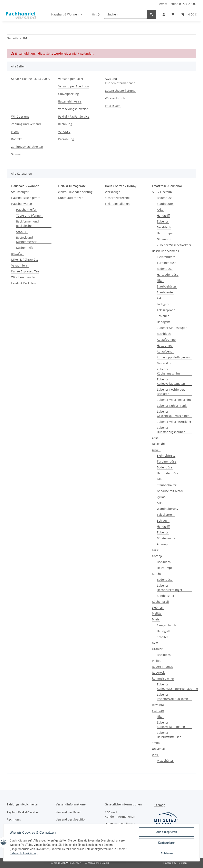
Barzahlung (66, 139)
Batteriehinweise (70, 101)
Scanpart (158, 711)
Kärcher (157, 574)
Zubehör (163, 221)
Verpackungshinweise (73, 109)
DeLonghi (158, 444)
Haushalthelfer (26, 210)
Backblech (164, 227)
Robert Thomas (162, 667)
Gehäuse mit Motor (170, 491)
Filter (160, 280)
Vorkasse (64, 132)
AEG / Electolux (162, 192)
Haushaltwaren (22, 204)
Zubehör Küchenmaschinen (170, 371)
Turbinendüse (167, 263)
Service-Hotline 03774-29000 (177, 4)
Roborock (158, 672)
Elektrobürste (166, 257)
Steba (156, 743)
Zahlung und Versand (26, 124)
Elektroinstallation (117, 204)
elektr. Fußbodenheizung (75, 192)
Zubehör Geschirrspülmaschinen (173, 414)
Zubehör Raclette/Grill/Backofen (172, 697)
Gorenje (157, 556)
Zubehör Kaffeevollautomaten (171, 381)
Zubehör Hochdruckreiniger (170, 588)
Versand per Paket (71, 79)
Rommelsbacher (163, 678)
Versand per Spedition (74, 86)
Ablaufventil (165, 351)
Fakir (155, 550)
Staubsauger (20, 192)
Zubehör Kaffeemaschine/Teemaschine (177, 686)
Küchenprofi (160, 602)
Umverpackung (69, 94)
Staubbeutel (165, 204)
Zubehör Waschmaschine (174, 400)
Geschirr (22, 232)
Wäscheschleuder (23, 277)
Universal (158, 749)
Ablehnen (166, 854)
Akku (160, 210)
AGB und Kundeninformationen (120, 81)
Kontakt (16, 139)
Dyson (156, 450)
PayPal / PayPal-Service (74, 116)
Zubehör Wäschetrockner (174, 245)
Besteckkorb (165, 363)
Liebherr (158, 607)
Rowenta (158, 705)
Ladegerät (164, 304)
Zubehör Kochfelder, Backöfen (171, 392)
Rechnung (65, 124)
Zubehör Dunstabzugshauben (171, 430)
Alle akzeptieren (166, 832)
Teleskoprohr (166, 310)
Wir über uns (20, 116)
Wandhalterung (168, 509)
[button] (164, 14)
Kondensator (166, 596)
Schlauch (163, 316)
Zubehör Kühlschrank (172, 406)
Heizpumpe (165, 233)
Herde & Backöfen (23, 283)
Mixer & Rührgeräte (25, 259)
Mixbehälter (165, 761)
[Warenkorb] (189, 14)
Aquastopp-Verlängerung (174, 357)
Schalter (162, 637)
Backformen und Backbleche (27, 224)
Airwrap (162, 544)
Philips (157, 661)
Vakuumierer (20, 265)
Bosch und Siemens (165, 251)
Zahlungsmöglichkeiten (27, 147)
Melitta (157, 613)
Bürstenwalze (166, 538)
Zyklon (161, 497)
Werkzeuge (113, 192)
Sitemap (17, 154)
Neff (155, 643)
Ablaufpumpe (166, 340)
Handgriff (163, 215)
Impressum (113, 106)
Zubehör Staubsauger (172, 328)
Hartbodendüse (168, 275)
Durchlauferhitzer (70, 198)
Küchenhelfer (25, 248)
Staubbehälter (167, 286)
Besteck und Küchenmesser (26, 240)
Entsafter (17, 254)
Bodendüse (165, 198)
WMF (155, 755)
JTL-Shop (182, 863)
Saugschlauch (166, 625)
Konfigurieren (166, 843)
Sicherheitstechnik (118, 198)
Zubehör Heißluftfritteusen (169, 735)
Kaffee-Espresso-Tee (25, 271)
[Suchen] (125, 14)
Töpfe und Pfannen (29, 215)
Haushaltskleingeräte (26, 198)
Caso (155, 438)
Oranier (157, 649)
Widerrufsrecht (115, 98)
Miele (156, 619)
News (15, 132)
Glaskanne (164, 239)
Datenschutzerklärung (120, 91)
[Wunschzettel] (173, 14)
